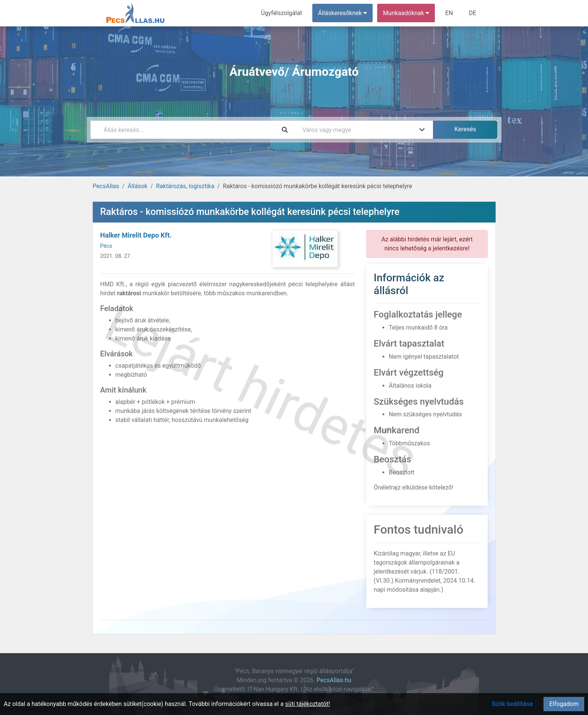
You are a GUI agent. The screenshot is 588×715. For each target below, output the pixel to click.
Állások (137, 186)
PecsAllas (106, 186)
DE (473, 13)
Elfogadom (564, 704)
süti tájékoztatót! (308, 704)
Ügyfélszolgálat (282, 13)
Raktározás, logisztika (185, 186)
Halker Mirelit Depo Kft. (136, 235)
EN (449, 13)
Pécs (106, 246)
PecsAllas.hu (334, 680)
